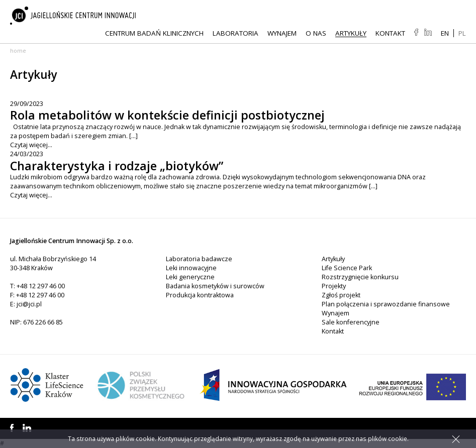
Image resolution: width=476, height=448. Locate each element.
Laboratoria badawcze (199, 259)
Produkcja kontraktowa (200, 295)
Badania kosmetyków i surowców (215, 286)
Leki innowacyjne (191, 268)
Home (18, 50)
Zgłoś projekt (341, 295)
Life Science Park (347, 268)
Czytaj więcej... (31, 145)
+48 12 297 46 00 (41, 286)
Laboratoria (235, 33)
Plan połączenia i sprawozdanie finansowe (386, 304)
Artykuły (351, 33)
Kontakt (390, 33)
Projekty (334, 286)
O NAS (316, 33)
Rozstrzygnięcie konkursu (360, 277)
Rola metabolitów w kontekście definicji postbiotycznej (167, 115)
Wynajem (282, 33)
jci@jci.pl (29, 304)
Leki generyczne (190, 277)
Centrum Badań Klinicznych (154, 33)
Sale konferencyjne (351, 322)
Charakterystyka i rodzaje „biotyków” (117, 166)
